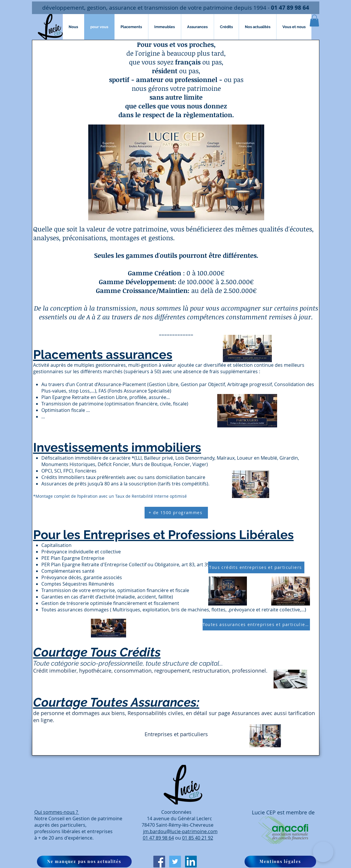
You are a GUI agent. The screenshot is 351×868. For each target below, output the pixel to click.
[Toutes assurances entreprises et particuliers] (256, 625)
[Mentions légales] (280, 862)
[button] (314, 21)
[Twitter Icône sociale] (175, 862)
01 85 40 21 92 (198, 838)
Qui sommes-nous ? (57, 812)
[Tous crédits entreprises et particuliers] (256, 567)
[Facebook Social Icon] (159, 862)
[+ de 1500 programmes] (176, 513)
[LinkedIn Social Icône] (191, 862)
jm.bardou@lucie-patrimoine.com (180, 831)
